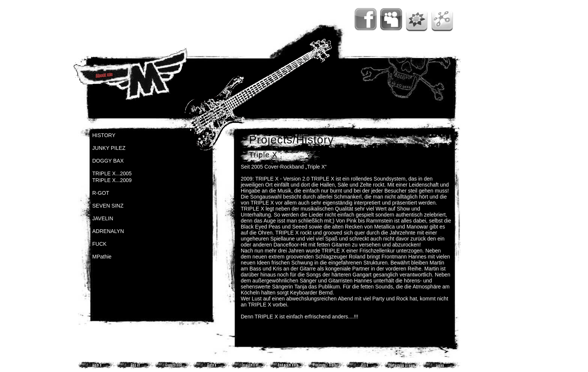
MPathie (102, 257)
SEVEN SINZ (108, 206)
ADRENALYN (108, 231)
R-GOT (101, 193)
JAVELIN (103, 218)
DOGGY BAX (108, 161)
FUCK (99, 244)
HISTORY (104, 135)
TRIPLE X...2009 (112, 180)
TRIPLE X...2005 (112, 173)
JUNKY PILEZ (109, 148)
